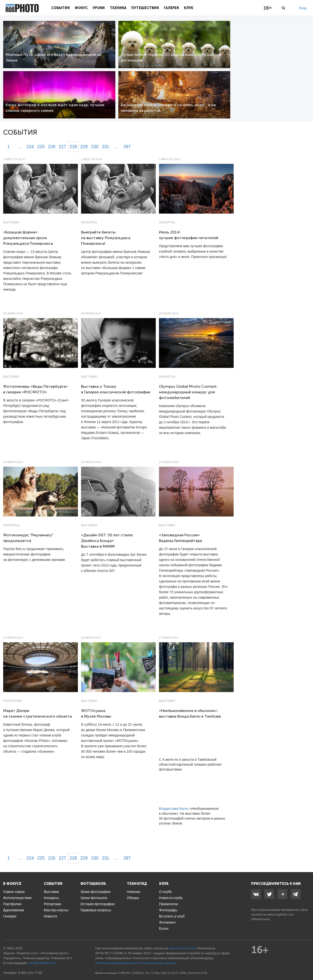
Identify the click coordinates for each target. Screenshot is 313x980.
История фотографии (97, 904)
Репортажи (12, 701)
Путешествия (145, 8)
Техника (118, 8)
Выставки (11, 222)
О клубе (166, 892)
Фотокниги (167, 922)
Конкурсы (89, 222)
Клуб (189, 8)
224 (30, 147)
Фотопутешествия (17, 898)
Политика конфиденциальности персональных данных (136, 963)
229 (84, 147)
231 (106, 147)
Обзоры (133, 898)
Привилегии (169, 904)
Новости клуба (171, 898)
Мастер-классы (56, 910)
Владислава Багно (174, 809)
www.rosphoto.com (280, 914)
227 (62, 147)
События (60, 8)
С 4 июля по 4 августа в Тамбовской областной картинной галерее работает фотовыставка (190, 764)
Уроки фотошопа (94, 898)
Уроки (99, 8)
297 (127, 147)
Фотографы (168, 910)
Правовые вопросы (96, 910)
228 (73, 147)
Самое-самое (14, 892)
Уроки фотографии (95, 892)
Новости (50, 916)
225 (41, 147)
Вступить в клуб (172, 916)
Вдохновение (14, 910)
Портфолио (12, 904)
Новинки (134, 892)
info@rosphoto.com (42, 963)
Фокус (81, 8)
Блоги (164, 928)
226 (52, 147)
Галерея (171, 8)
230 (95, 147)
